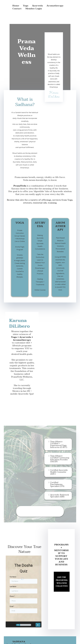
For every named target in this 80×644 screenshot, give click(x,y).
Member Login (34, 9)
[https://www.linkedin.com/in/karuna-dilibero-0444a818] (61, 627)
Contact (17, 9)
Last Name (13, 568)
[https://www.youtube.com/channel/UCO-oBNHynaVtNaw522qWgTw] (71, 627)
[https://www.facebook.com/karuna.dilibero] (39, 627)
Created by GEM (52, 639)
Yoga (26, 6)
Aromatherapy (55, 6)
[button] (38, 606)
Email (12, 588)
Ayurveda (37, 6)
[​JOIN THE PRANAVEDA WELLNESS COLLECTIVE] (62, 563)
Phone (12, 578)
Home (16, 6)
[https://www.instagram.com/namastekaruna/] (50, 627)
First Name (13, 558)
